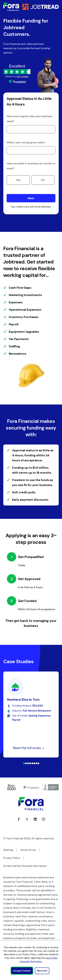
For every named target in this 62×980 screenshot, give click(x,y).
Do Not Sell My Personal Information (25, 866)
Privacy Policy (12, 858)
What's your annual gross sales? (26, 142)
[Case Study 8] (38, 763)
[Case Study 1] (24, 763)
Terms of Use (28, 850)
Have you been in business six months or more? (31, 166)
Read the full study (29, 748)
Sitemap (8, 850)
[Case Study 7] (36, 763)
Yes (18, 180)
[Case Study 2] (26, 763)
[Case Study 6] (34, 763)
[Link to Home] (11, 7)
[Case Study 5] (32, 763)
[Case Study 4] (30, 763)
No (43, 180)
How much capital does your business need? (30, 119)
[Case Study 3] (28, 763)
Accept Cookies (22, 971)
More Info (42, 971)
